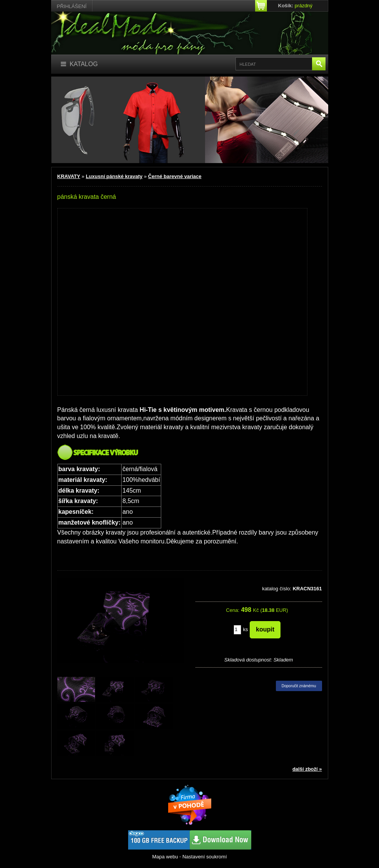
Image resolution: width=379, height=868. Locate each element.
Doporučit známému (299, 686)
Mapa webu (165, 857)
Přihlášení (72, 6)
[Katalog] (79, 64)
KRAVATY (69, 176)
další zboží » (307, 769)
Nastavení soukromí (205, 857)
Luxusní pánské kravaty (114, 176)
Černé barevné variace (175, 176)
